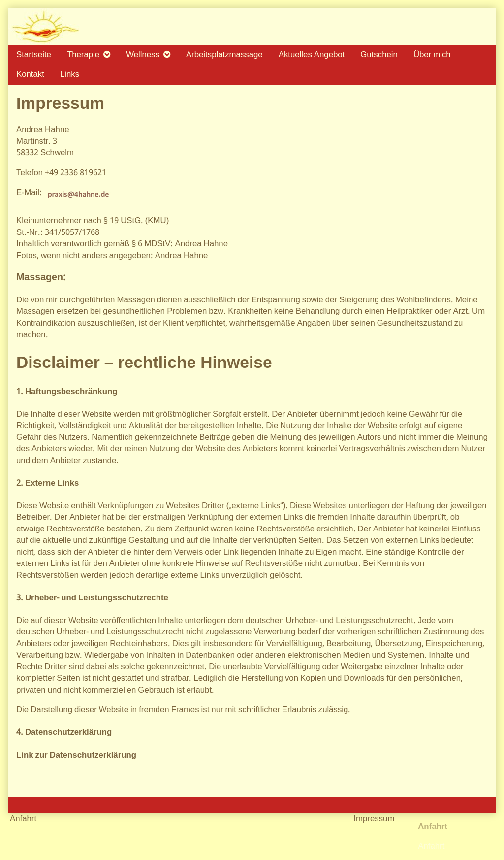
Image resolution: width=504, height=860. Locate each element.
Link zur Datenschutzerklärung (76, 755)
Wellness (143, 55)
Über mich (432, 55)
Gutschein (379, 55)
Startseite (34, 55)
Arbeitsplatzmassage (224, 55)
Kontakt (30, 75)
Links (70, 75)
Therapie (83, 55)
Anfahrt (431, 846)
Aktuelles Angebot (312, 55)
